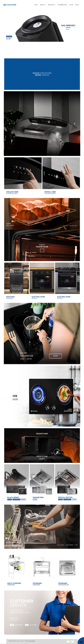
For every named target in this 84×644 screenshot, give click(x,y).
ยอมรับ (70, 642)
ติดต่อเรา (77, 5)
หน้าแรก (36, 5)
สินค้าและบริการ (52, 5)
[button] (10, 34)
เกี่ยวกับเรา (43, 5)
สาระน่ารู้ (71, 5)
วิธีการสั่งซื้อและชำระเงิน (62, 5)
